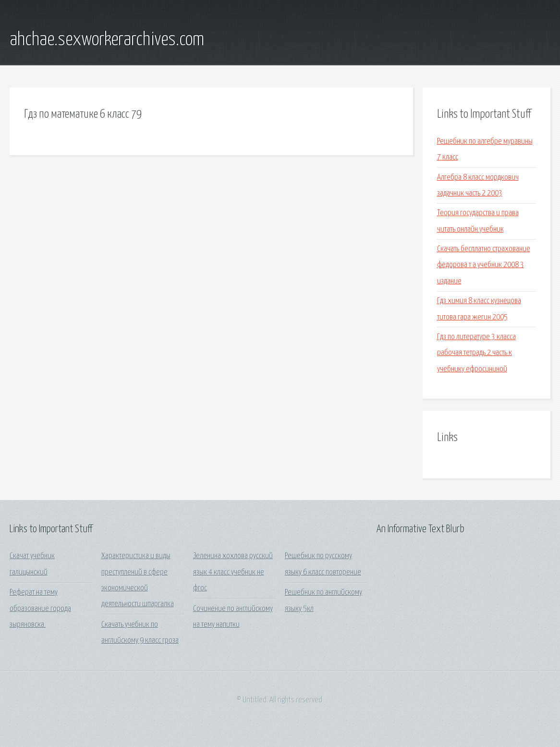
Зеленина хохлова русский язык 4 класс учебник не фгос (233, 572)
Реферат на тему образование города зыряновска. (40, 609)
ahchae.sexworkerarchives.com (107, 40)
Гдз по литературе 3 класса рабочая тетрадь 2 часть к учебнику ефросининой (476, 353)
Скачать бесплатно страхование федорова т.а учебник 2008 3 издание (484, 265)
